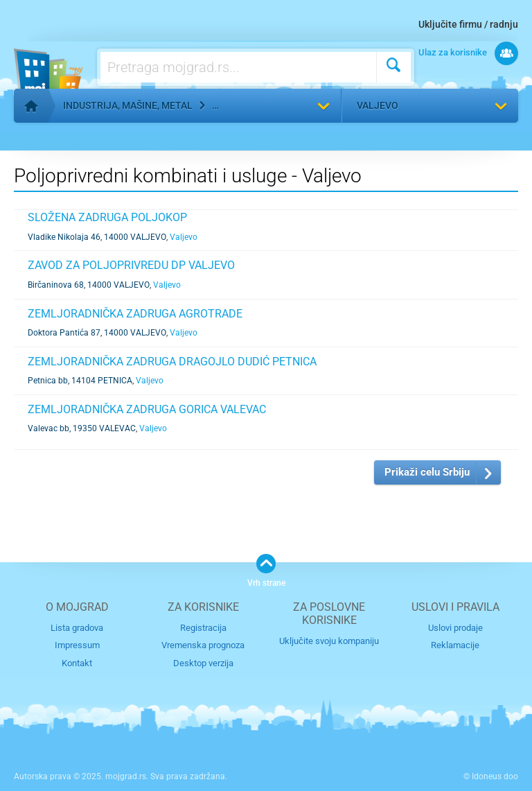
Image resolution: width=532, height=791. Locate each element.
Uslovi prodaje (455, 628)
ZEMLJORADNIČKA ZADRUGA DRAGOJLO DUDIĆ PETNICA (172, 362)
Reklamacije (455, 645)
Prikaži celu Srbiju (427, 472)
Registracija (203, 628)
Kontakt (77, 663)
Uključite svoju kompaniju (329, 641)
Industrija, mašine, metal (128, 105)
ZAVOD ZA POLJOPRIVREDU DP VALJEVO (131, 265)
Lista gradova (77, 628)
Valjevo (378, 105)
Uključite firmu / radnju (468, 24)
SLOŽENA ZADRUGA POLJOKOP (107, 217)
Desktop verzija (203, 663)
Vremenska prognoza (203, 645)
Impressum (77, 645)
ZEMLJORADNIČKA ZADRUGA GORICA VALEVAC (147, 409)
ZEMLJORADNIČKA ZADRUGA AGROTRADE (135, 314)
